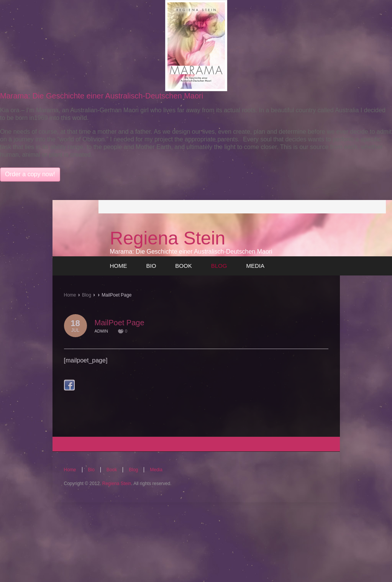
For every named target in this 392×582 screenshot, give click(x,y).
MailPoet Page (120, 323)
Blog (87, 295)
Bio (91, 470)
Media (156, 470)
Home (70, 295)
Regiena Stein (168, 238)
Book (112, 470)
